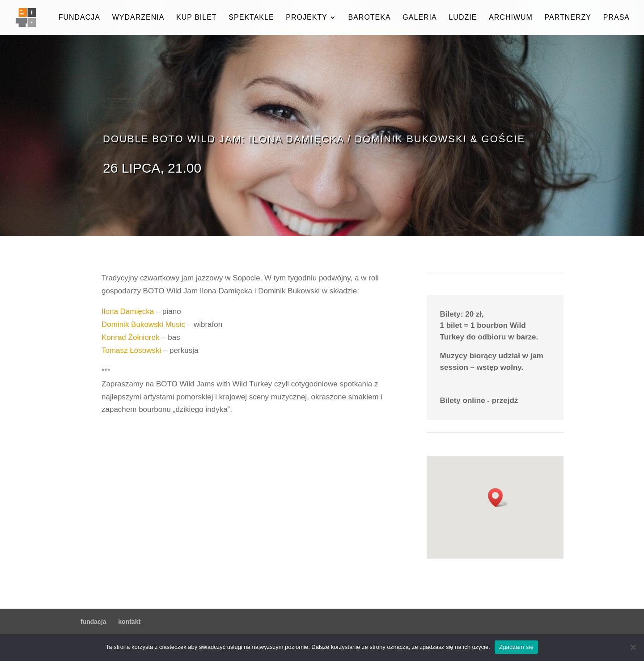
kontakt (129, 622)
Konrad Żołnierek (130, 337)
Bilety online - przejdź (479, 400)
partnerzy (568, 18)
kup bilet (197, 18)
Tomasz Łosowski (131, 350)
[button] (498, 498)
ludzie (463, 18)
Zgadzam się (516, 647)
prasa (616, 18)
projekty (306, 18)
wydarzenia (138, 18)
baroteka (369, 18)
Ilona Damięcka (128, 311)
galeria (419, 18)
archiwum (511, 18)
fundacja (79, 18)
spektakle (251, 18)
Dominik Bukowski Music (143, 324)
